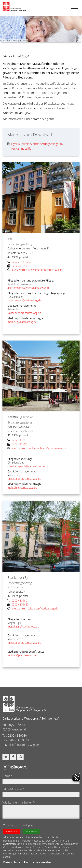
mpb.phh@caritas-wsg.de (22, 488)
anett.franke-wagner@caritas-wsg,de (28, 288)
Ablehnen (11, 832)
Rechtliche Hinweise (37, 863)
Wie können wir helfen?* (19, 802)
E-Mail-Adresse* (13, 789)
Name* (7, 776)
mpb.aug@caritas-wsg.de (22, 322)
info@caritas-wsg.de (26, 745)
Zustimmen (31, 832)
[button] (6, 757)
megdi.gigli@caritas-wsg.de (23, 626)
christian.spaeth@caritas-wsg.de (26, 466)
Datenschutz (12, 863)
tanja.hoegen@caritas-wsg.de (24, 300)
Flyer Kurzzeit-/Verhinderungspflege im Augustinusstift (35, 146)
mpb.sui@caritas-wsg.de (22, 655)
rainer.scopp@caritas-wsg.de (24, 313)
